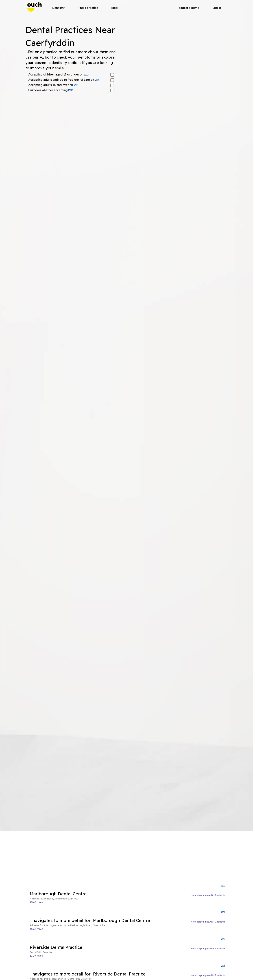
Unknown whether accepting (51, 90)
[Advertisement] (127, 857)
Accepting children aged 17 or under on (58, 74)
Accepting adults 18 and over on (53, 85)
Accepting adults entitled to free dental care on (64, 80)
